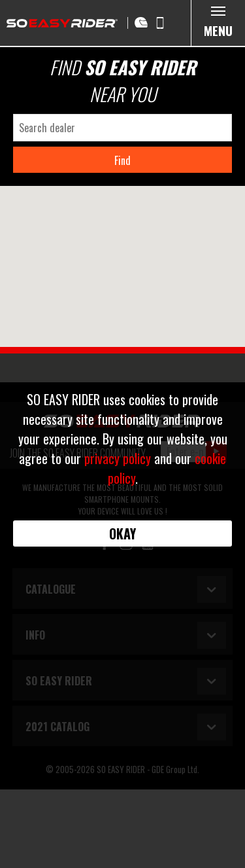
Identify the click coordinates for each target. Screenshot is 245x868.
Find (122, 160)
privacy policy (118, 458)
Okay (122, 533)
